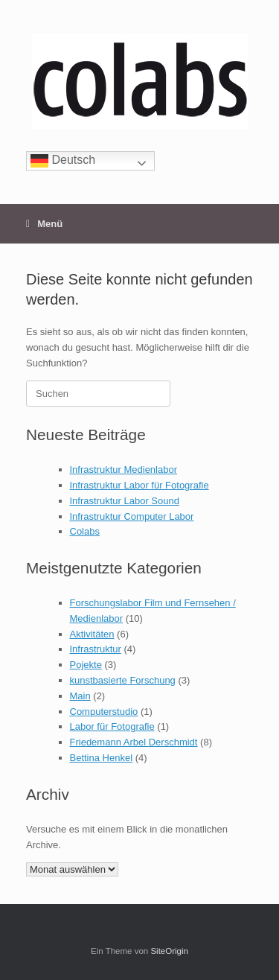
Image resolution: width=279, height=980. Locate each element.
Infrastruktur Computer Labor (132, 516)
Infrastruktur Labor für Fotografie (139, 485)
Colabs (85, 531)
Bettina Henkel (102, 758)
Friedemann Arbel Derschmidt (134, 742)
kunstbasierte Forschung (123, 680)
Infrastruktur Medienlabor (124, 470)
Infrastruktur (96, 649)
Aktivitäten (92, 634)
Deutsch (63, 160)
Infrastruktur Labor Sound (125, 501)
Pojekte (86, 665)
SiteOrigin (169, 951)
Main (80, 696)
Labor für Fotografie (112, 726)
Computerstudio (104, 712)
